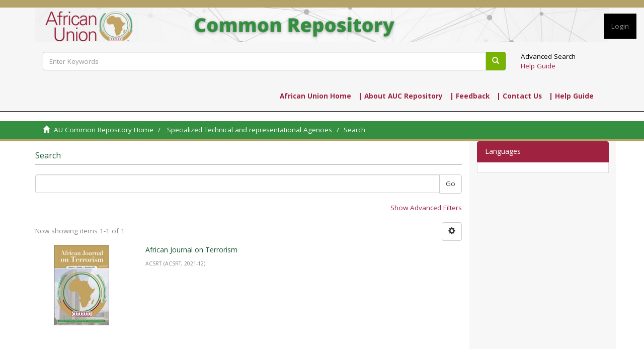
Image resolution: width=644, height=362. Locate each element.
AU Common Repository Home (104, 130)
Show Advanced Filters (426, 208)
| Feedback (470, 96)
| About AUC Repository (400, 96)
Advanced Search (548, 56)
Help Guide (538, 66)
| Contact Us (519, 96)
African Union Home (315, 96)
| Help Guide (571, 96)
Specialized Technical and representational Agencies (250, 130)
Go (451, 184)
